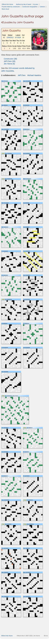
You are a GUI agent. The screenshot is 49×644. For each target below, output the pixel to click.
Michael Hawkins (34, 75)
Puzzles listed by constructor (11, 7)
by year (36, 4)
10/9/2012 (10, 38)
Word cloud (5, 9)
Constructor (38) (10, 59)
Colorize (42, 7)
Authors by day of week (24, 4)
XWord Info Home (7, 4)
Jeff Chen (22, 75)
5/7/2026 (18, 38)
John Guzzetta (11, 31)
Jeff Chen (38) (10, 61)
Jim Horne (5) (9, 64)
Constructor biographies (30, 7)
